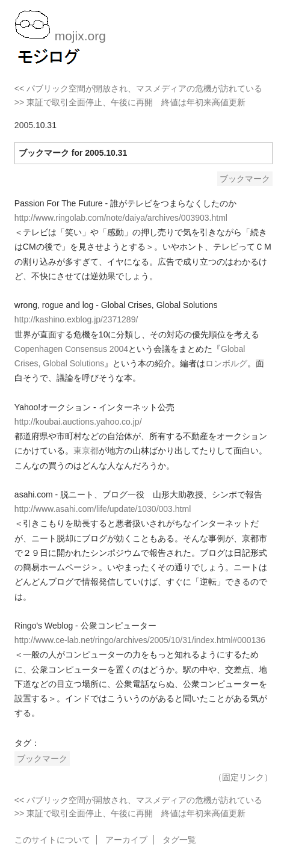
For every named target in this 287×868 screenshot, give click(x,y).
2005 (24, 125)
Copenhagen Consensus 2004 (71, 349)
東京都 (86, 451)
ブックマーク (245, 179)
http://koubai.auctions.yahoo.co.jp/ (78, 422)
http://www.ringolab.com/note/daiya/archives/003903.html (121, 218)
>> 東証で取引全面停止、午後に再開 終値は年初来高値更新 (130, 102)
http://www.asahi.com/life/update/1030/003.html (103, 509)
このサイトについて (52, 840)
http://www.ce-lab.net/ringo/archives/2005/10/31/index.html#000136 (140, 640)
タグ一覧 (179, 840)
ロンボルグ (226, 363)
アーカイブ (126, 840)
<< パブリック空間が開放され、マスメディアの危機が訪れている (138, 88)
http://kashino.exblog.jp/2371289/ (76, 319)
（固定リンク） (243, 777)
